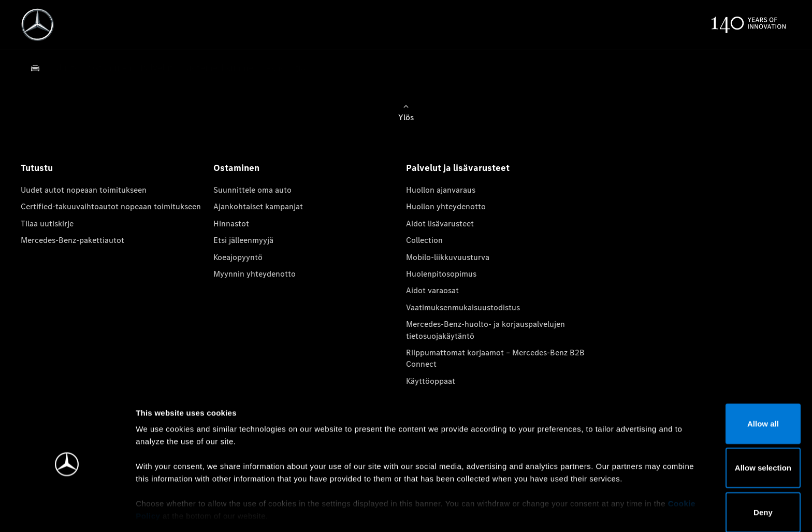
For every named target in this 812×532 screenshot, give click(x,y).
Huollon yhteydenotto (446, 206)
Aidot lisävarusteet (440, 224)
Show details (543, 512)
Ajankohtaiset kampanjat (258, 206)
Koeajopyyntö (238, 257)
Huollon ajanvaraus (441, 190)
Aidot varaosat (432, 290)
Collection (424, 240)
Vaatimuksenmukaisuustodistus (463, 307)
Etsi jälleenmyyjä (243, 240)
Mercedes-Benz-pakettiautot (72, 240)
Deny (726, 476)
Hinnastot (231, 224)
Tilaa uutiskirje (47, 224)
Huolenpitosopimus (441, 274)
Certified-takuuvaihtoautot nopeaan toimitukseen (111, 206)
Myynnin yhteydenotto (255, 274)
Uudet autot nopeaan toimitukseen (84, 190)
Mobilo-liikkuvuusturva (448, 257)
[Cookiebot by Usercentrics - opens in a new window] (67, 512)
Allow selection (725, 431)
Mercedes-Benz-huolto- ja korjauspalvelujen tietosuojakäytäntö (485, 330)
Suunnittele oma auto (252, 190)
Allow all (726, 387)
